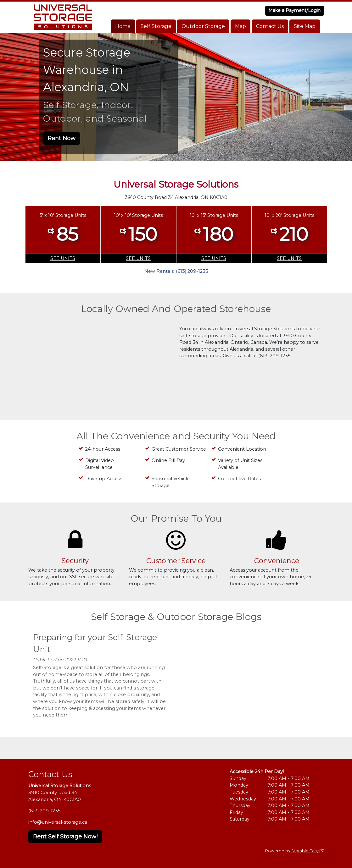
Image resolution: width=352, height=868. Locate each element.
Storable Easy (307, 851)
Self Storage (156, 26)
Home (123, 26)
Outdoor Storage (203, 26)
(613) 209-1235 (44, 811)
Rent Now (61, 138)
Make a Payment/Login (294, 10)
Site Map (305, 26)
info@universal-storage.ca (58, 822)
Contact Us (270, 26)
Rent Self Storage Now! (65, 837)
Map (240, 26)
